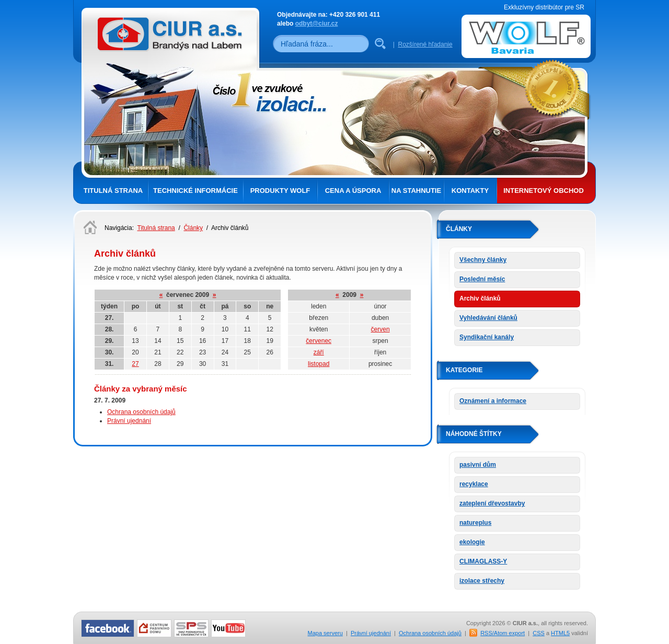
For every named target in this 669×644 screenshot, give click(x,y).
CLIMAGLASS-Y (483, 561)
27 (135, 364)
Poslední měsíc (482, 279)
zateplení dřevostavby (492, 503)
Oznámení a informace (493, 401)
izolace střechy (482, 581)
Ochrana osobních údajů (141, 412)
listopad (319, 364)
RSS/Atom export (503, 633)
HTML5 (560, 633)
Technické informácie (195, 191)
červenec (319, 341)
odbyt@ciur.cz (317, 24)
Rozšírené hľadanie (425, 44)
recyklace (474, 484)
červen (380, 329)
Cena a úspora (353, 191)
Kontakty (470, 191)
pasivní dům (478, 465)
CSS (539, 633)
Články (193, 228)
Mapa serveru (325, 633)
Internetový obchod (544, 191)
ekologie (472, 542)
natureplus (475, 523)
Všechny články (483, 260)
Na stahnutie (416, 191)
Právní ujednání (129, 421)
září (319, 352)
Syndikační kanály (487, 337)
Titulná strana (113, 191)
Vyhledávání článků (488, 318)
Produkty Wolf (280, 191)
